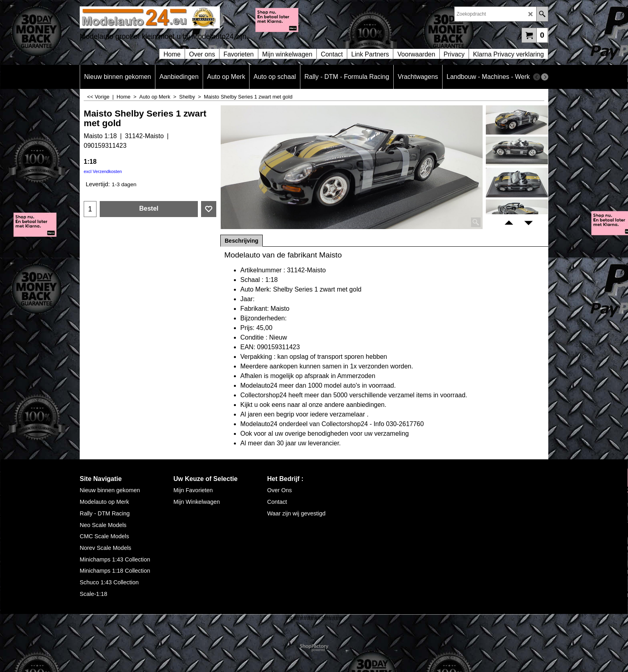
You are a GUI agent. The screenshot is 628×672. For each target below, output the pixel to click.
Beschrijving (242, 241)
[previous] (537, 77)
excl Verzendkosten (103, 171)
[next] (545, 77)
